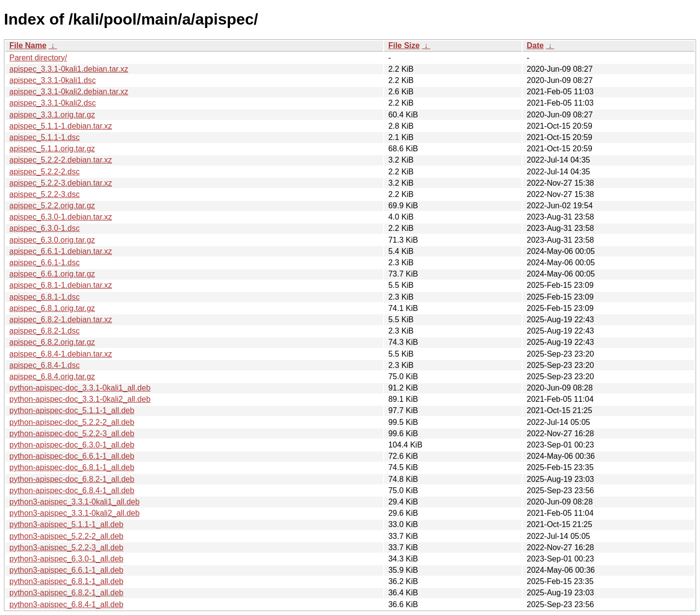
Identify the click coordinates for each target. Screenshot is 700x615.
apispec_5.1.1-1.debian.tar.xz (61, 126)
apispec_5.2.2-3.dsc (44, 194)
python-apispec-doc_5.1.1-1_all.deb (72, 410)
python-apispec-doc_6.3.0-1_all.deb (72, 445)
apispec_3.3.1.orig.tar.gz (52, 115)
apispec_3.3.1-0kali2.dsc (53, 103)
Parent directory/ (38, 58)
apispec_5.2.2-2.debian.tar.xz (61, 160)
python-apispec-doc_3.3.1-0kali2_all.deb (80, 399)
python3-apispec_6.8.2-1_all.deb (66, 593)
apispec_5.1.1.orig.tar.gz (52, 149)
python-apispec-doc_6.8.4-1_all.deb (72, 490)
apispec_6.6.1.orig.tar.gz (52, 274)
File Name (28, 45)
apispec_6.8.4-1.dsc (44, 365)
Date (535, 45)
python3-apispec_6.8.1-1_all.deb (66, 581)
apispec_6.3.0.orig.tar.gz (52, 240)
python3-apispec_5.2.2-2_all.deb (66, 536)
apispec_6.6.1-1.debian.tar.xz (61, 251)
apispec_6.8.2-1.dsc (44, 331)
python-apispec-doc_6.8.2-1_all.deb (72, 479)
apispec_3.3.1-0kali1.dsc (53, 80)
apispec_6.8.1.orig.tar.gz (52, 308)
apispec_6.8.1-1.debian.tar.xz (61, 285)
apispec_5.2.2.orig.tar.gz (52, 206)
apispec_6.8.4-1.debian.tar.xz (61, 354)
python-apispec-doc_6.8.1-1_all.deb (72, 467)
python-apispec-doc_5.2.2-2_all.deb (72, 422)
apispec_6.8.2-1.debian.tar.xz (61, 320)
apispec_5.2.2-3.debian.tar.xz (61, 183)
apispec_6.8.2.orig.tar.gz (52, 342)
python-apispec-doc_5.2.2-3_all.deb (72, 433)
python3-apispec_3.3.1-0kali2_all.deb (74, 513)
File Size (404, 45)
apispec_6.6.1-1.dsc (44, 263)
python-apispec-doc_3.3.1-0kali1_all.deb (80, 388)
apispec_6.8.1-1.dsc (44, 297)
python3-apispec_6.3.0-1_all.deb (66, 559)
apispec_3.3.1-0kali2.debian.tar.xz (69, 92)
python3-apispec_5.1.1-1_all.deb (66, 524)
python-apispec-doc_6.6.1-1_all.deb (72, 456)
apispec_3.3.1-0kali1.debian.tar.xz (69, 69)
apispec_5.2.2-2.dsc (44, 172)
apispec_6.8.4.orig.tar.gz (52, 377)
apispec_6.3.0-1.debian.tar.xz (61, 217)
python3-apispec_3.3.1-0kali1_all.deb (74, 502)
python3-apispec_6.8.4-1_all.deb (66, 604)
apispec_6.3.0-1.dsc (44, 228)
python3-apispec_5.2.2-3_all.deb (66, 547)
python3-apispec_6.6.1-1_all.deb (66, 570)
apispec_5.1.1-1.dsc (44, 137)
